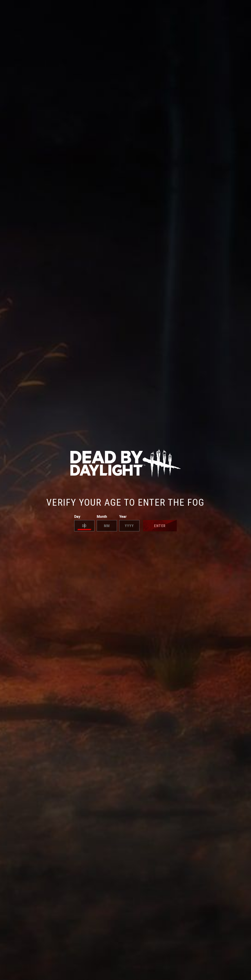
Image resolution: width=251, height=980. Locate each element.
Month (107, 523)
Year (129, 523)
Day (84, 523)
